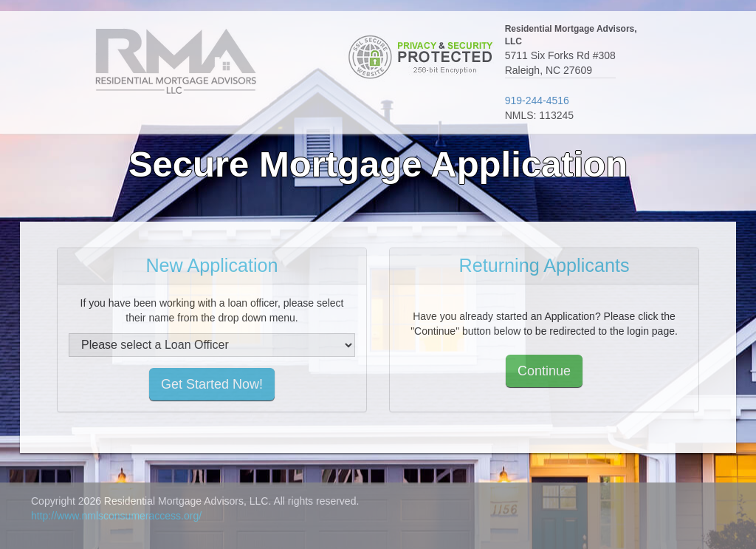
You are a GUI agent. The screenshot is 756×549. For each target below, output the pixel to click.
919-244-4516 (537, 100)
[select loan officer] (212, 345)
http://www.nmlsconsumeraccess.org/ (116, 516)
